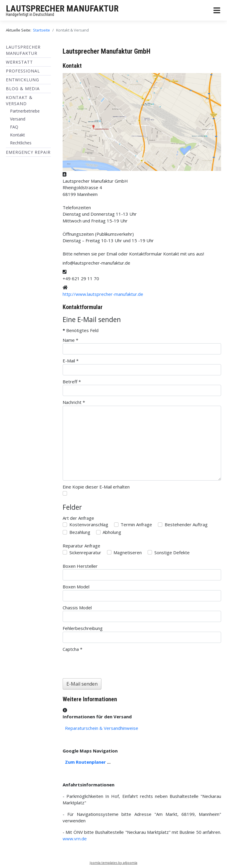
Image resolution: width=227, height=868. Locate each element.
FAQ (14, 127)
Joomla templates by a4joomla (113, 863)
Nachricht (74, 402)
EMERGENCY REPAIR (28, 152)
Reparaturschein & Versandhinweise (102, 728)
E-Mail (71, 361)
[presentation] (107, 664)
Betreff (72, 382)
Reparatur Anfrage (81, 546)
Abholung (112, 532)
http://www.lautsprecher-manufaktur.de (103, 294)
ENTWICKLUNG (22, 80)
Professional (23, 71)
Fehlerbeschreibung (83, 628)
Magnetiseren (128, 552)
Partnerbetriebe (25, 111)
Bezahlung (80, 532)
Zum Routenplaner (85, 762)
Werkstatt (19, 62)
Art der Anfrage (78, 518)
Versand (18, 119)
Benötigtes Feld (81, 330)
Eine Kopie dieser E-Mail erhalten (96, 487)
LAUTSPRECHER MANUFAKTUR (62, 8)
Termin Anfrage (136, 524)
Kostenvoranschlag (89, 524)
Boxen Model (76, 587)
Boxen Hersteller (80, 566)
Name (70, 340)
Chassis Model (77, 608)
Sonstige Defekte (172, 552)
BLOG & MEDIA (23, 89)
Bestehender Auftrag (186, 524)
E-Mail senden (82, 684)
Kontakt (17, 135)
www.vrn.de (75, 839)
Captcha (72, 649)
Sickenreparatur (85, 552)
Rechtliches (21, 143)
